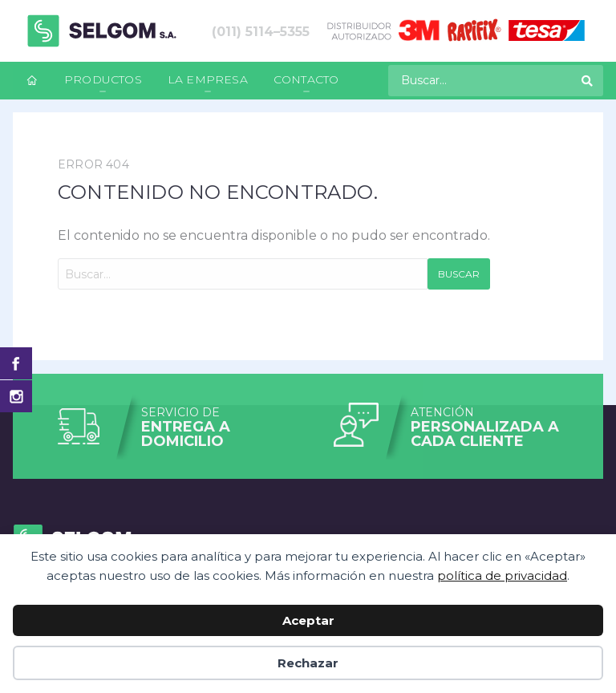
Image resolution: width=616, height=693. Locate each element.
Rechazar (308, 663)
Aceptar (308, 620)
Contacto (306, 79)
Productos (103, 79)
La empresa (208, 79)
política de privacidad (502, 575)
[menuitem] (32, 81)
